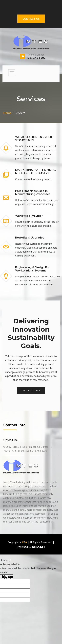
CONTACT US (31, 19)
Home (7, 113)
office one (10, 440)
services (20, 113)
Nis (23, 542)
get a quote (31, 390)
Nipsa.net (39, 547)
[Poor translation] (9, 577)
